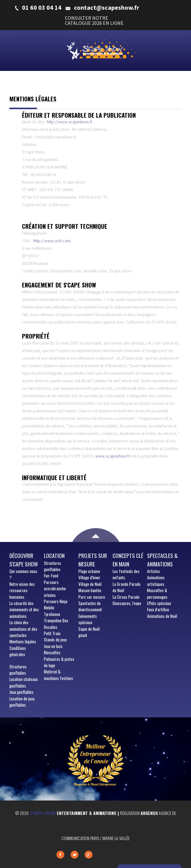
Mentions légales (23, 641)
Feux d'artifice (158, 609)
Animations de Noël (162, 616)
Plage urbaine (89, 571)
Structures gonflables (18, 670)
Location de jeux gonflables (22, 702)
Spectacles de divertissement (90, 606)
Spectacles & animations (162, 560)
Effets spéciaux (159, 603)
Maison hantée (90, 590)
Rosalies (51, 627)
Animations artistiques (156, 581)
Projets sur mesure (93, 560)
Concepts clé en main (128, 560)
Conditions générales (18, 651)
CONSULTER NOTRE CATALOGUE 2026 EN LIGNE (94, 20)
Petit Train (52, 633)
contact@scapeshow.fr (107, 8)
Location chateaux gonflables (24, 682)
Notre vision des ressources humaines (22, 590)
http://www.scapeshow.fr (70, 122)
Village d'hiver (89, 577)
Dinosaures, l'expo (127, 603)
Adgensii (149, 813)
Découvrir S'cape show (24, 560)
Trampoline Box (56, 620)
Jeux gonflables (21, 692)
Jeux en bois (53, 646)
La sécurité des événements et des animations (24, 610)
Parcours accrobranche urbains (55, 589)
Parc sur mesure (92, 597)
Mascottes (52, 652)
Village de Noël (90, 584)
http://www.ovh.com (52, 241)
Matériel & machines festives (58, 675)
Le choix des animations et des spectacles (23, 629)
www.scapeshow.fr (113, 456)
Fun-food (51, 576)
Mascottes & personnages (157, 593)
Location (54, 555)
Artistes (154, 571)
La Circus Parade (126, 597)
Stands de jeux (55, 640)
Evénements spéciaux (88, 619)
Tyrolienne (52, 614)
